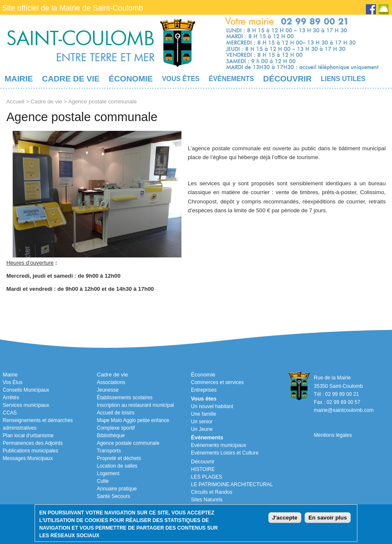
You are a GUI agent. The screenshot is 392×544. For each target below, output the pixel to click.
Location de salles (117, 466)
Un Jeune (202, 429)
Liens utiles (343, 79)
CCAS (10, 413)
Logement (108, 474)
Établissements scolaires (125, 398)
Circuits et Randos (212, 492)
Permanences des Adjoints (33, 443)
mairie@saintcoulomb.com (344, 410)
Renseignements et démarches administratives (38, 424)
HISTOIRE (203, 469)
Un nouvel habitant (212, 406)
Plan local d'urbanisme (28, 436)
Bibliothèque (111, 436)
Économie (131, 79)
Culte (103, 481)
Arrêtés (11, 398)
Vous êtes (181, 79)
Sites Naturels (207, 500)
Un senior (202, 422)
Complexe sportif (116, 428)
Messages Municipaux (28, 458)
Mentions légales (333, 435)
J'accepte (285, 518)
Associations (111, 382)
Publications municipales (31, 451)
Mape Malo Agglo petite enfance (133, 420)
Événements (231, 79)
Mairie (19, 79)
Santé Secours (114, 496)
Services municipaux (26, 405)
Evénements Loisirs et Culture (225, 453)
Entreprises (204, 390)
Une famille (204, 414)
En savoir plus (328, 518)
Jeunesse (108, 390)
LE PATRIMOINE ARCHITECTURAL (232, 484)
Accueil (15, 101)
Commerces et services (218, 382)
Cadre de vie (71, 79)
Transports (109, 451)
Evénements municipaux (219, 445)
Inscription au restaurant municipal (136, 405)
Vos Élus (13, 382)
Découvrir (288, 79)
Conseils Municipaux (26, 390)
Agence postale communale (128, 443)
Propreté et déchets (119, 458)
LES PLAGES (207, 477)
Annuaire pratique (117, 489)
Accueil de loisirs (116, 413)
